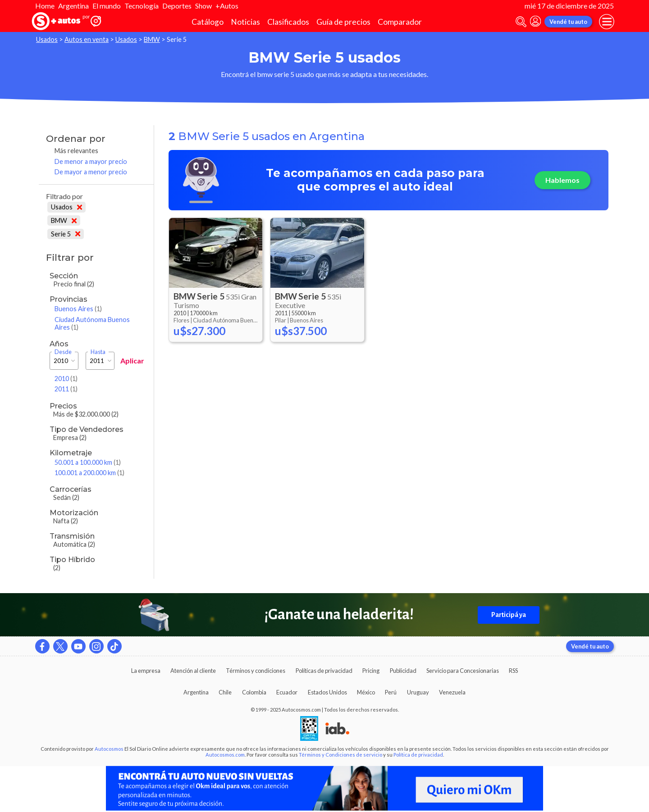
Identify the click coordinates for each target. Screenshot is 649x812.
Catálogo (208, 22)
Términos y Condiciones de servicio (340, 755)
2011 (66, 389)
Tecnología (142, 6)
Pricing (371, 671)
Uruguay (418, 692)
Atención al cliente (193, 671)
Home (45, 6)
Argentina (73, 6)
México (366, 692)
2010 (66, 379)
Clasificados (288, 22)
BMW (152, 39)
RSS (513, 671)
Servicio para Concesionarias (463, 671)
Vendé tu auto (568, 22)
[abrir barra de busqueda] (521, 22)
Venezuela (452, 692)
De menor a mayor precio (91, 161)
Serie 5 (66, 234)
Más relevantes (76, 151)
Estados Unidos (327, 692)
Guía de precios (343, 22)
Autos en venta (87, 39)
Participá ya (509, 615)
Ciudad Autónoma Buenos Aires (92, 323)
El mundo (107, 6)
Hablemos (562, 180)
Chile (225, 692)
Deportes (177, 6)
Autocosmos (109, 749)
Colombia (254, 692)
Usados (47, 39)
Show (203, 6)
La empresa (146, 671)
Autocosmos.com (225, 755)
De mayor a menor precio (91, 172)
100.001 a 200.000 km (89, 473)
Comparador (400, 22)
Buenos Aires (78, 309)
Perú (391, 692)
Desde (63, 352)
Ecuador (287, 692)
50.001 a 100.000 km (88, 462)
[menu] (607, 22)
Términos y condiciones (256, 671)
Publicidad (403, 671)
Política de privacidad (418, 755)
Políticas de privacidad (324, 671)
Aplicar (132, 361)
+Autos (227, 6)
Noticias (245, 22)
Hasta (98, 352)
